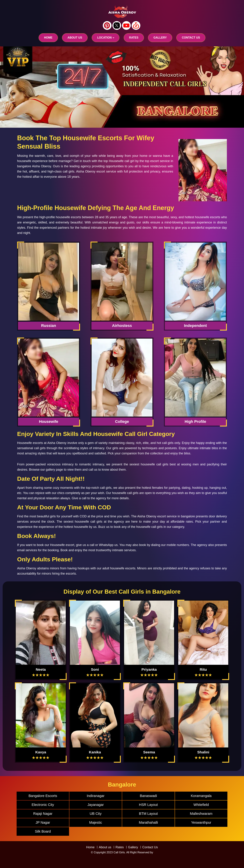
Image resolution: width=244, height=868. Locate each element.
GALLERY (160, 38)
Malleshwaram (201, 814)
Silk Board (43, 831)
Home (48, 38)
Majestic (96, 822)
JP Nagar (43, 822)
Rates (120, 847)
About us (75, 38)
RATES (134, 38)
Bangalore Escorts (43, 796)
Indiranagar (96, 796)
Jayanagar (96, 805)
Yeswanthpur (201, 822)
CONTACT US (191, 38)
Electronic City (43, 805)
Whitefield (201, 805)
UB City (96, 814)
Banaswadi (148, 796)
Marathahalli (148, 822)
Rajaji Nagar (43, 814)
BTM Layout (148, 814)
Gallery (133, 847)
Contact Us (150, 847)
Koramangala (201, 796)
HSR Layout (148, 805)
